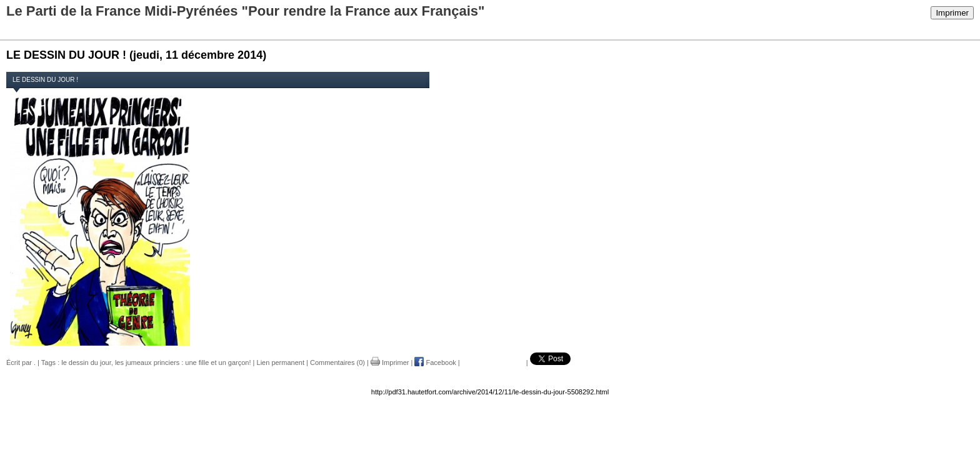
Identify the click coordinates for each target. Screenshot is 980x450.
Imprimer (952, 13)
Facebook (435, 362)
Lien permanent (281, 362)
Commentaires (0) (337, 362)
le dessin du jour (86, 362)
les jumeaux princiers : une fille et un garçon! (183, 362)
